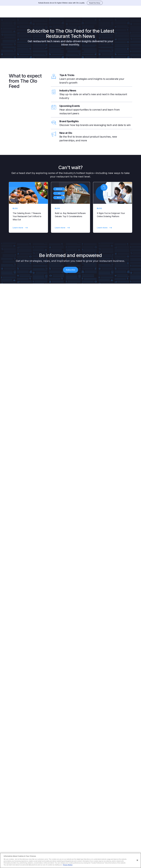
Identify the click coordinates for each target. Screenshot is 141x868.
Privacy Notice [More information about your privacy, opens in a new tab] (68, 865)
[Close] (137, 860)
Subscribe (70, 267)
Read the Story (95, 3)
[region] (70, 860)
